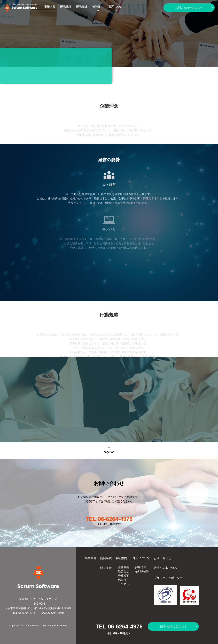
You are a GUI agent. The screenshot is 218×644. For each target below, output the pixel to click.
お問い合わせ (162, 558)
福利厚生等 (142, 571)
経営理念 (123, 571)
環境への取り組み (165, 568)
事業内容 (50, 7)
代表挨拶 (123, 580)
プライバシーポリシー (168, 578)
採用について (117, 7)
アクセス (123, 584)
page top (109, 452)
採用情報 (141, 567)
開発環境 (66, 7)
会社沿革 (123, 576)
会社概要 (123, 567)
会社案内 (98, 7)
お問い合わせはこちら (189, 8)
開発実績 (82, 7)
